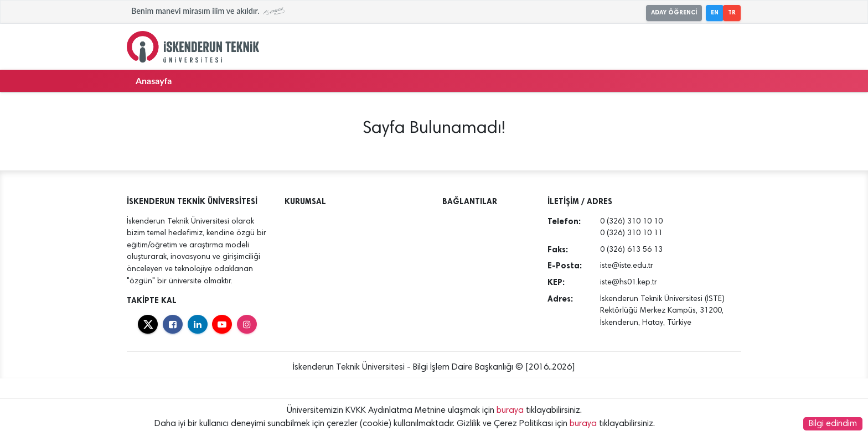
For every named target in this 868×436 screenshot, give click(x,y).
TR (732, 12)
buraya (510, 411)
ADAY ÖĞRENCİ (674, 12)
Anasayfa (154, 81)
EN (715, 12)
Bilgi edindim (833, 424)
